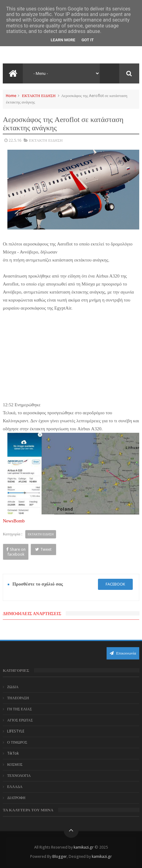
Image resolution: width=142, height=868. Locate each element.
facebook (115, 584)
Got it (87, 40)
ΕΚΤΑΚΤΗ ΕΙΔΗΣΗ (39, 96)
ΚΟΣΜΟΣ (15, 765)
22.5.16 (15, 140)
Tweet (43, 549)
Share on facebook (16, 552)
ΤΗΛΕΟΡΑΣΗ (18, 698)
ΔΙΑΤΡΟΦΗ (16, 798)
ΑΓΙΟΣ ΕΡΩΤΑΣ (20, 720)
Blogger (60, 856)
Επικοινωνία (123, 653)
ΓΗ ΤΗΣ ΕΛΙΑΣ (19, 709)
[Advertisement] (71, 355)
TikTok (13, 753)
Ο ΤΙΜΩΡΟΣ (17, 742)
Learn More (63, 40)
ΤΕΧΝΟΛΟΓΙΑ (19, 776)
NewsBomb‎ (14, 521)
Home (11, 96)
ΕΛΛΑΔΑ (15, 787)
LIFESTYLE (16, 731)
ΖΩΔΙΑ (13, 687)
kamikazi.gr (84, 847)
